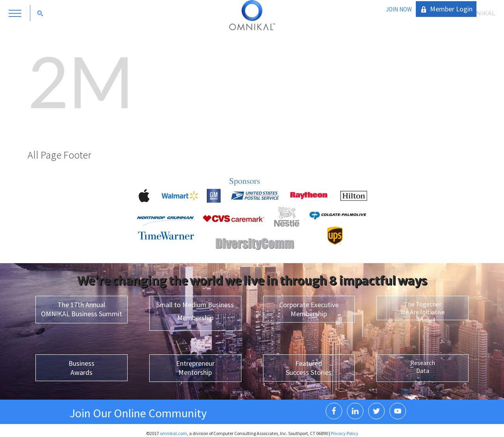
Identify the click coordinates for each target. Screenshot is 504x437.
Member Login (451, 9)
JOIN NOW (399, 9)
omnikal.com (173, 433)
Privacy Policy (345, 433)
